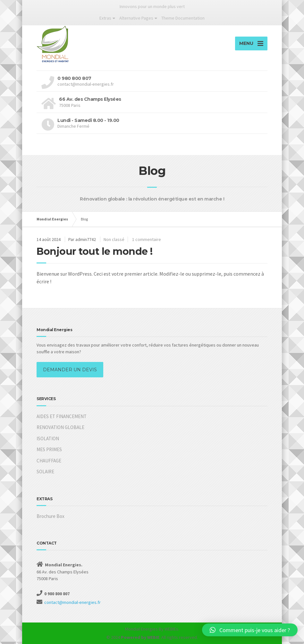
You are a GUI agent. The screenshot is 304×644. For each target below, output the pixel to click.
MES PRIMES (49, 449)
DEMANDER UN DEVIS (70, 370)
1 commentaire (147, 239)
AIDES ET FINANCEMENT (62, 416)
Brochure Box (51, 516)
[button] (250, 630)
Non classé (114, 239)
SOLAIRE (45, 472)
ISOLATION (48, 438)
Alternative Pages (136, 18)
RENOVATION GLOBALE (60, 427)
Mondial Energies (141, 629)
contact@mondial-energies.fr (72, 602)
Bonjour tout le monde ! (95, 251)
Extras (105, 18)
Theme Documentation (183, 18)
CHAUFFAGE (49, 461)
